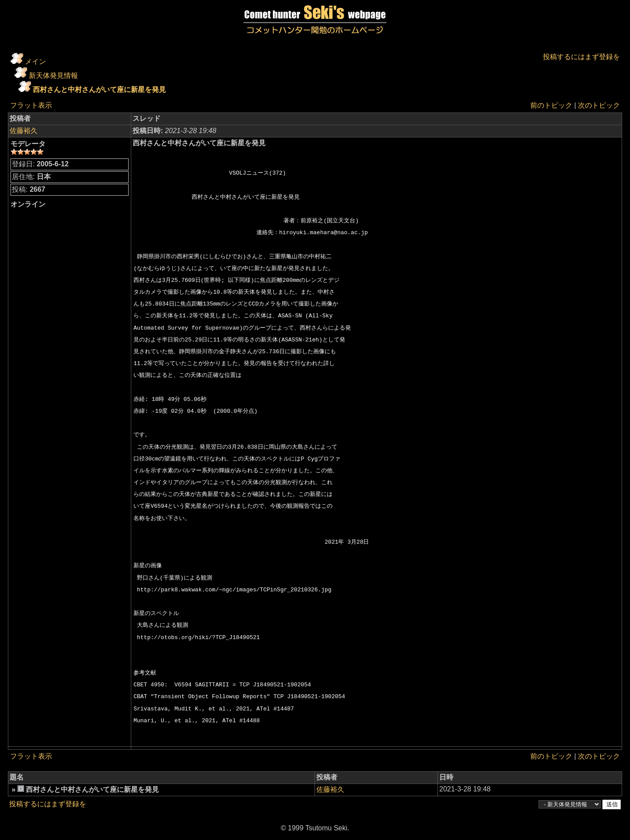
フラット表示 (31, 105)
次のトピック (599, 105)
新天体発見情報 (53, 76)
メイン (35, 62)
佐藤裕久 (24, 131)
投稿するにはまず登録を (581, 57)
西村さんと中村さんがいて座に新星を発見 (99, 90)
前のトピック (551, 105)
